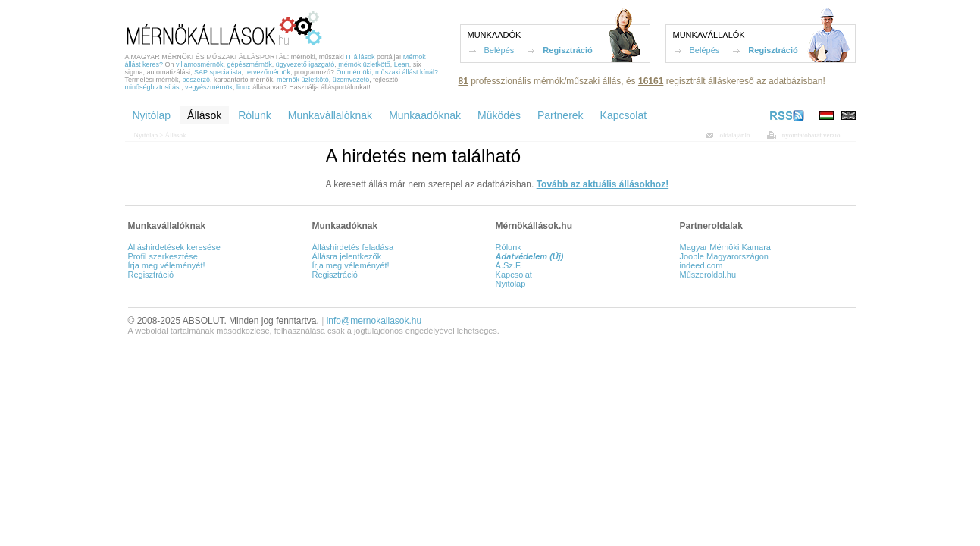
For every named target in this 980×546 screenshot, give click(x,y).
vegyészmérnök (209, 87)
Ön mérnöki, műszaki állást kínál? (388, 72)
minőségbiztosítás (152, 87)
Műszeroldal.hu (708, 275)
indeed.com (701, 265)
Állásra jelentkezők (346, 256)
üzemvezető (351, 80)
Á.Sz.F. (509, 265)
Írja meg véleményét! (167, 265)
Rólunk (509, 247)
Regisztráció (567, 50)
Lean (402, 64)
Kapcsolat (514, 275)
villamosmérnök (200, 64)
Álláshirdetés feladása (352, 247)
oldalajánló (735, 135)
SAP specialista (218, 72)
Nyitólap (146, 135)
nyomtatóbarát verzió (811, 135)
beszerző (197, 80)
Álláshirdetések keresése (174, 247)
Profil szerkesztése (163, 256)
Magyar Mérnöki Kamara (725, 247)
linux (244, 87)
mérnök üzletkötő (364, 64)
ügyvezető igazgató (305, 64)
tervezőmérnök (268, 72)
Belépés (499, 50)
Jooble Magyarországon (724, 256)
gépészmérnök (250, 64)
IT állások (360, 57)
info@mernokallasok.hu (374, 321)
